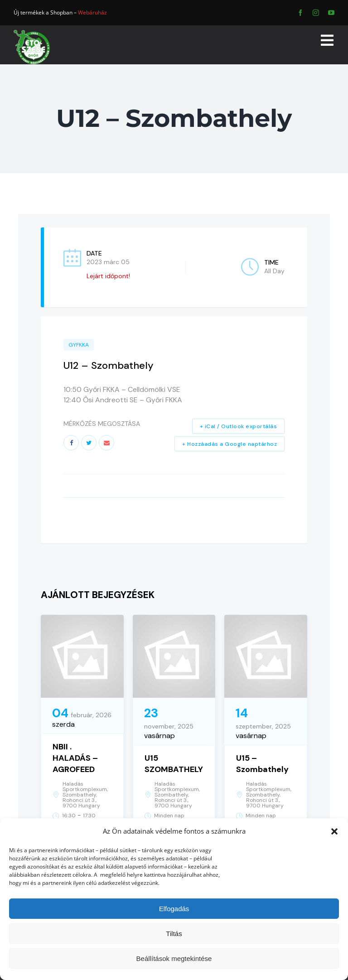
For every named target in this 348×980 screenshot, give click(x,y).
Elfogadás (174, 909)
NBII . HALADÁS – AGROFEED (75, 758)
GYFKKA (79, 345)
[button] (334, 831)
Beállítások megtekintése (174, 958)
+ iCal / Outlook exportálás (239, 426)
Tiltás (174, 934)
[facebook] (300, 13)
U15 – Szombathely (262, 764)
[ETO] (32, 33)
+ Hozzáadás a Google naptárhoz (230, 444)
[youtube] (331, 13)
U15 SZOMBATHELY (174, 764)
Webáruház (92, 12)
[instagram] (316, 13)
